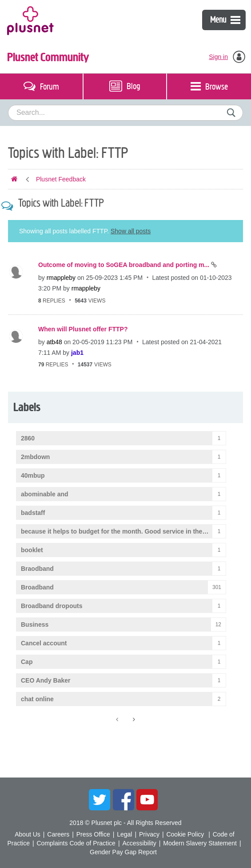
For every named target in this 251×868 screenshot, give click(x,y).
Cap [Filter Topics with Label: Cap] (27, 662)
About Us (28, 834)
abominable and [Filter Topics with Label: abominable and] (45, 494)
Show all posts (131, 231)
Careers (58, 834)
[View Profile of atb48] (54, 342)
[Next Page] (133, 719)
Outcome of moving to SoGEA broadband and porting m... (125, 265)
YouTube (147, 800)
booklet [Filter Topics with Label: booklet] (32, 550)
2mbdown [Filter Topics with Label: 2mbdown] (35, 457)
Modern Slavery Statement (200, 843)
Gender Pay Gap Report (123, 852)
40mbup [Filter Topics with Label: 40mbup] (33, 475)
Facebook (124, 800)
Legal (124, 834)
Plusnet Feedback (61, 179)
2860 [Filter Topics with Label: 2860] (28, 438)
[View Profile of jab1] (77, 353)
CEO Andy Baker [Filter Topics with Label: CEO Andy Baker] (46, 680)
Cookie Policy (185, 834)
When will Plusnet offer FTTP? (83, 329)
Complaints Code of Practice (76, 843)
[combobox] (125, 113)
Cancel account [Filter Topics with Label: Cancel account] (44, 643)
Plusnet (30, 20)
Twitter (100, 800)
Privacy (149, 834)
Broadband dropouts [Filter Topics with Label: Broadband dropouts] (52, 606)
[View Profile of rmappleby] (61, 278)
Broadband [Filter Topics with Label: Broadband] (37, 587)
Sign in (218, 57)
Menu (225, 20)
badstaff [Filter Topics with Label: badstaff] (33, 513)
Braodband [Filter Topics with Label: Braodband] (37, 569)
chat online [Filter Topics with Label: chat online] (37, 699)
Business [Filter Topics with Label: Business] (35, 624)
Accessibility (139, 843)
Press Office (93, 834)
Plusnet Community (48, 57)
